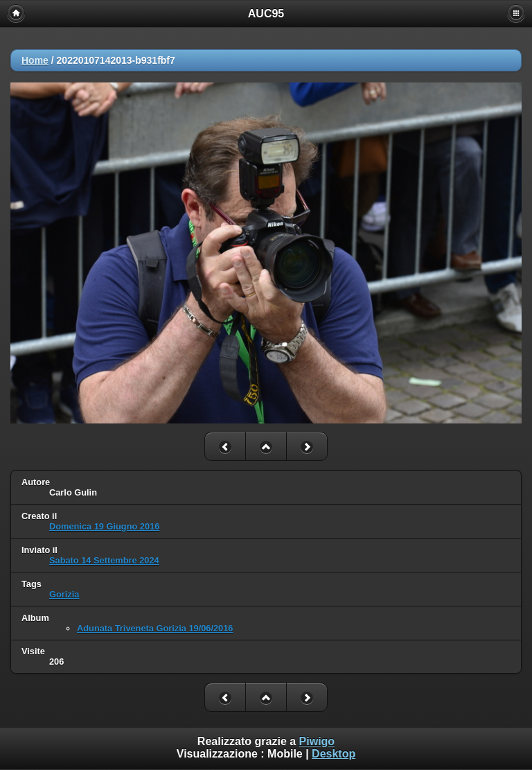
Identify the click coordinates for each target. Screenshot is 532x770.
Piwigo (317, 741)
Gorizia (64, 594)
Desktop (334, 754)
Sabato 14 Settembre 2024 (104, 560)
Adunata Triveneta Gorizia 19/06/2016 (155, 628)
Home (35, 60)
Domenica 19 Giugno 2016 (104, 526)
